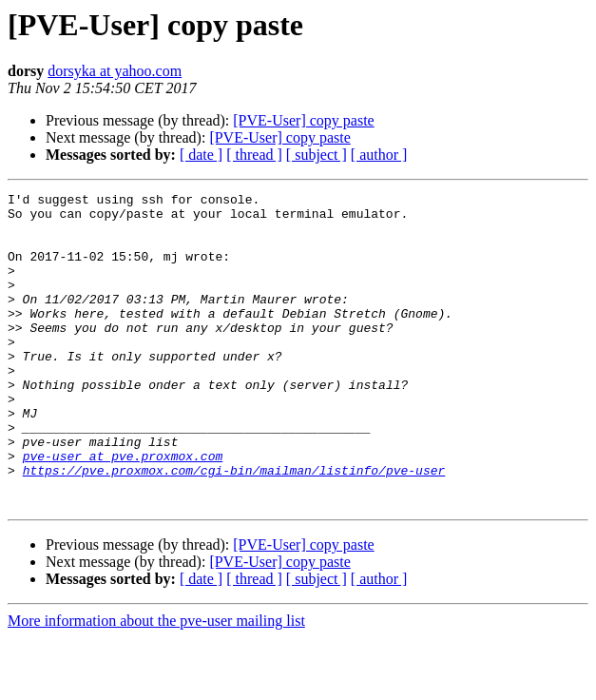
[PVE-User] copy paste (303, 120)
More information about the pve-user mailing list (156, 683)
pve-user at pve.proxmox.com (123, 510)
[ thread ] (254, 155)
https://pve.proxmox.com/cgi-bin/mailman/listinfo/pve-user (234, 527)
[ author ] (379, 155)
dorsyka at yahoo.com (115, 71)
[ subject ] (317, 155)
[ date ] (201, 155)
